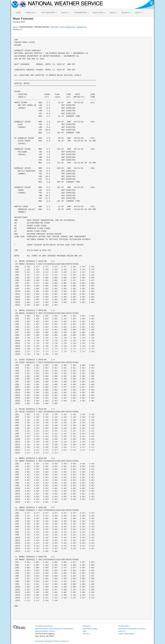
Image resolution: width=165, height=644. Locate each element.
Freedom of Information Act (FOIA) (132, 629)
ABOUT (139, 13)
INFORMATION (81, 13)
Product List (70, 27)
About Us (122, 631)
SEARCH (126, 13)
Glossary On (82, 27)
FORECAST (31, 13)
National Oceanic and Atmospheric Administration (54, 629)
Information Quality (90, 629)
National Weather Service (45, 631)
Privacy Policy (124, 626)
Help (84, 631)
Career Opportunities (126, 634)
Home (15, 27)
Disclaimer (87, 626)
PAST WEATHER (49, 13)
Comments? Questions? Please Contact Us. (52, 641)
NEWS (113, 13)
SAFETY (66, 13)
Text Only (55, 27)
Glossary (86, 634)
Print (62, 27)
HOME (18, 13)
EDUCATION (99, 13)
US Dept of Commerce (44, 626)
